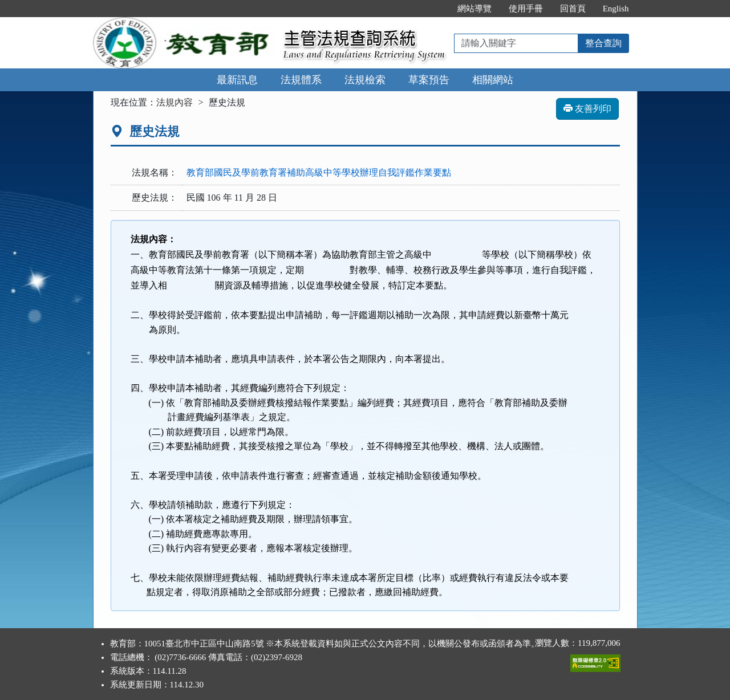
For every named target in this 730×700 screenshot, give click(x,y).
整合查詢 (603, 43)
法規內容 (175, 102)
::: (437, 9)
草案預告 (429, 80)
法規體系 (301, 80)
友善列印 (587, 109)
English (616, 9)
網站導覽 (474, 9)
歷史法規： (155, 198)
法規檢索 (365, 80)
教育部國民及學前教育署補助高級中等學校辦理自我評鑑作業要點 (319, 172)
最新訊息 (237, 80)
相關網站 (493, 80)
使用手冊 (526, 9)
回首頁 (573, 9)
